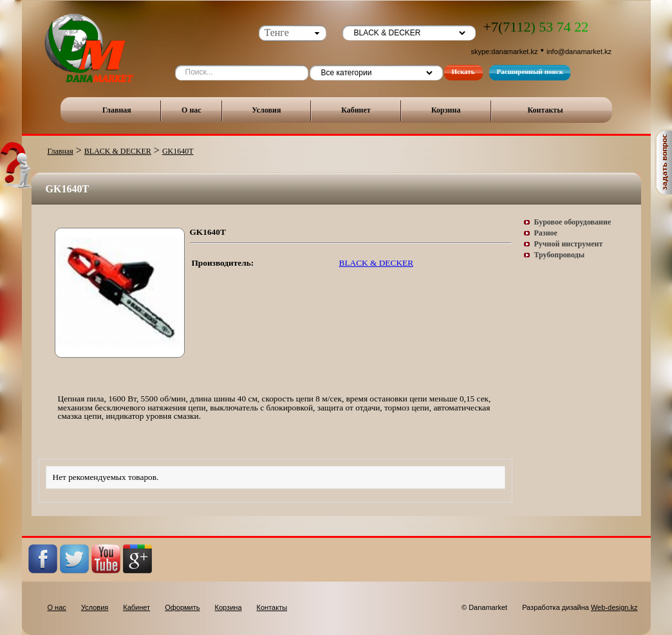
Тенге (277, 32)
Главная (117, 110)
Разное (546, 233)
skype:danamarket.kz (505, 51)
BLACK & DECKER (118, 151)
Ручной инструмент (569, 244)
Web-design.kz (614, 607)
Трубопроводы (560, 255)
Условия (266, 110)
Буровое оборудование (573, 222)
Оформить (182, 607)
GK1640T (178, 151)
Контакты (545, 110)
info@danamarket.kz (579, 51)
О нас (191, 110)
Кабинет (356, 110)
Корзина (446, 110)
